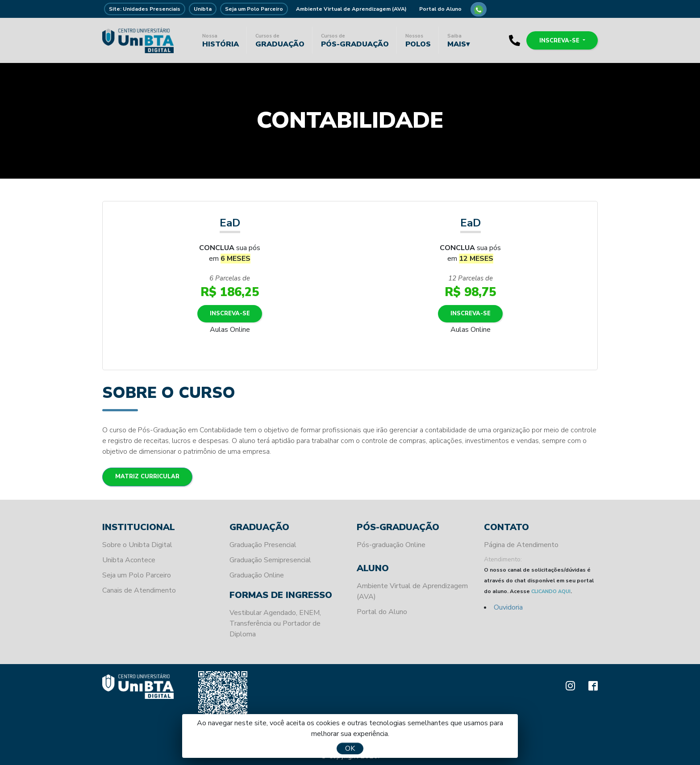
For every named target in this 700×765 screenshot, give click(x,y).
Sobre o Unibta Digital (137, 545)
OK (350, 748)
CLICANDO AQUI (551, 592)
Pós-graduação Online (391, 545)
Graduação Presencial (263, 545)
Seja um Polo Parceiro (254, 9)
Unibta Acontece (129, 560)
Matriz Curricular (148, 477)
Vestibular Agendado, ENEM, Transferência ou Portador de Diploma (275, 623)
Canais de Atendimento (139, 590)
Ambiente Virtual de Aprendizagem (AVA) (351, 9)
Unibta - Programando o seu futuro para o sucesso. (138, 40)
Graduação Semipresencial (270, 560)
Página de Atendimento (521, 545)
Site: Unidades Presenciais (145, 9)
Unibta (203, 9)
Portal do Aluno (440, 9)
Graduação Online (257, 575)
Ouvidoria (508, 607)
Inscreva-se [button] (559, 40)
